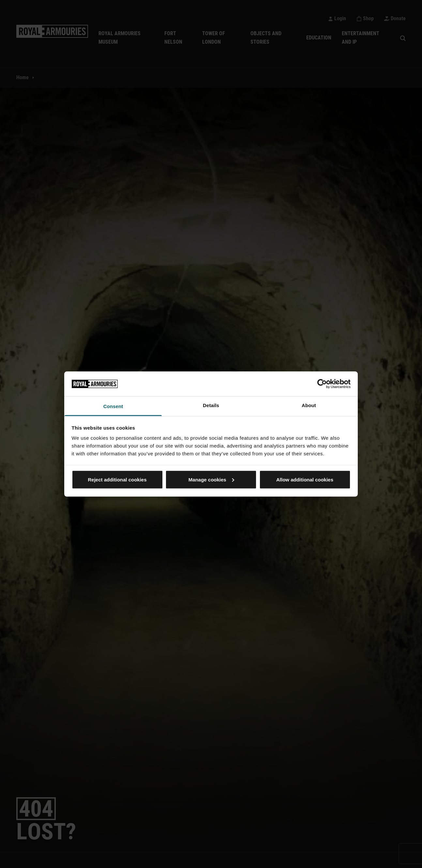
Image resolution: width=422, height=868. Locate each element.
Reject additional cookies (117, 479)
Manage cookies (211, 479)
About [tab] (309, 405)
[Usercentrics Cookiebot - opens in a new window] (322, 384)
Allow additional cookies (305, 479)
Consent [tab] (113, 406)
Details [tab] (211, 405)
